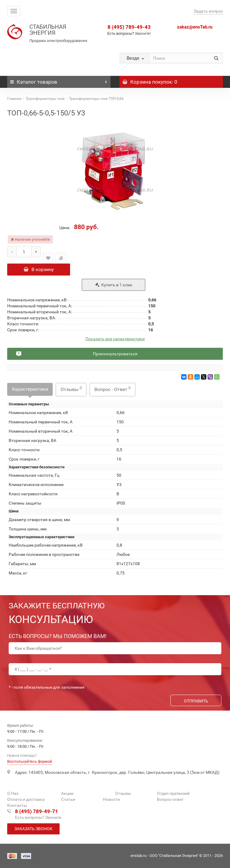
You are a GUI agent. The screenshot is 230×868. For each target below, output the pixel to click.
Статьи (68, 799)
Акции (67, 793)
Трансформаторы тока (45, 99)
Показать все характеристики (115, 340)
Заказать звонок (33, 829)
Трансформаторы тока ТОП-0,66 (96, 99)
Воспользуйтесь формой (30, 761)
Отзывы (71, 390)
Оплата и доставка (26, 799)
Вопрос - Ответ (112, 390)
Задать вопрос (208, 11)
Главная (14, 99)
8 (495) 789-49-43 (129, 27)
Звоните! (143, 33)
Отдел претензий (173, 793)
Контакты (17, 805)
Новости (111, 799)
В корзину (39, 269)
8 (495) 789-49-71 (37, 811)
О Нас (13, 793)
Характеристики (30, 390)
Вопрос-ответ (170, 799)
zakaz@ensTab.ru (195, 27)
